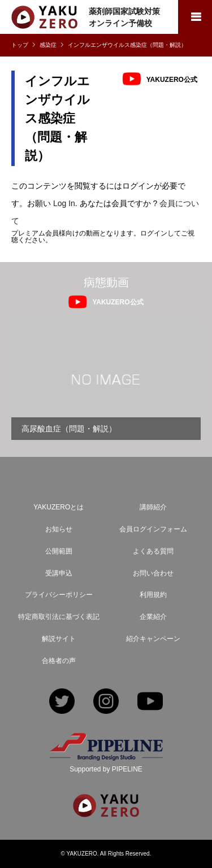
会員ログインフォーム (153, 529)
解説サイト (59, 639)
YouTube (150, 702)
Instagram (106, 702)
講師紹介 (153, 507)
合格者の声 (59, 661)
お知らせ (59, 529)
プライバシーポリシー (59, 595)
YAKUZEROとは (59, 507)
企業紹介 (153, 617)
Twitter (62, 702)
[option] (106, 379)
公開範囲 (59, 551)
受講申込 (59, 573)
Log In (64, 203)
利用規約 (153, 595)
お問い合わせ (153, 573)
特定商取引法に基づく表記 (59, 617)
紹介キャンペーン (153, 639)
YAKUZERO (82, 854)
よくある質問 (153, 551)
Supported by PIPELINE (106, 769)
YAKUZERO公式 (172, 79)
